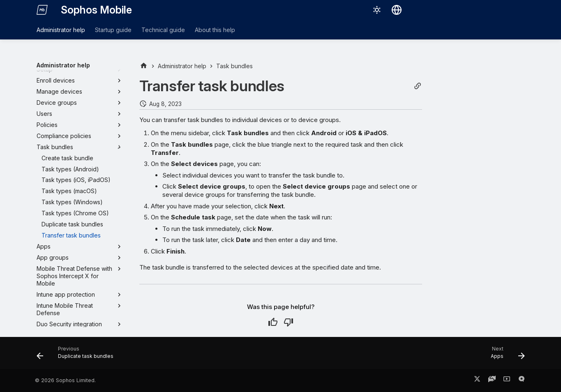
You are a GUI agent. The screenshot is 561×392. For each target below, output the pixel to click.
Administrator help (61, 30)
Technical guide (163, 30)
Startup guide (113, 30)
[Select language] (397, 10)
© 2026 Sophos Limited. (65, 380)
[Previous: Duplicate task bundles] (78, 355)
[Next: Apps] (505, 355)
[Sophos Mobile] (42, 10)
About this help (215, 30)
